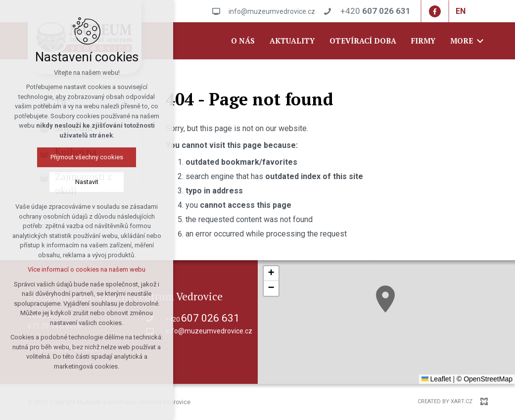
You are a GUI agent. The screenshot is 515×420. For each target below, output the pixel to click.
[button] (385, 299)
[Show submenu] (125, 103)
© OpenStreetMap (485, 379)
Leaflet (436, 379)
